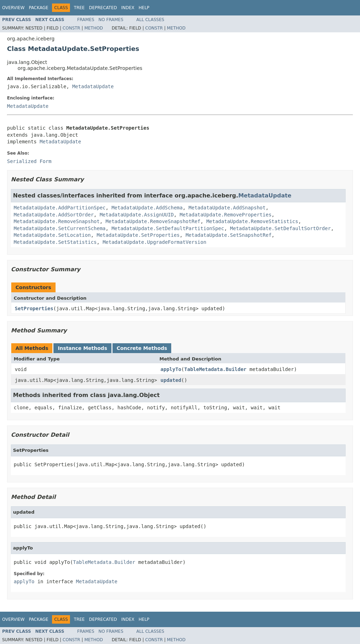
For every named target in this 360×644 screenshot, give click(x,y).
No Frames (111, 20)
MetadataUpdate (93, 86)
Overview (13, 8)
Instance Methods (82, 348)
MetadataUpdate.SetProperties (138, 235)
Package (38, 8)
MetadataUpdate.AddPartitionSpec (60, 208)
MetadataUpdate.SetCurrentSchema (60, 228)
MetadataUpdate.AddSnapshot (227, 208)
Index (128, 8)
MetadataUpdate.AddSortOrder (54, 215)
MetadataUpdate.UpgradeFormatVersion (155, 242)
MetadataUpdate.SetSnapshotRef (229, 235)
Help (144, 8)
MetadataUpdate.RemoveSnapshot (57, 221)
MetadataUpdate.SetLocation (52, 235)
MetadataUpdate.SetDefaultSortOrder (280, 228)
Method (94, 28)
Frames (86, 20)
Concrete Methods (142, 348)
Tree (79, 8)
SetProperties (34, 308)
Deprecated (103, 8)
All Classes (150, 20)
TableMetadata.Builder (215, 369)
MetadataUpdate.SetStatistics (55, 242)
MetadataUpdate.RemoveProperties (226, 215)
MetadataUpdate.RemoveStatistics (252, 221)
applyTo (171, 369)
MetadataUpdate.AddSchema (147, 208)
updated (171, 380)
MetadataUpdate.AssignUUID (137, 215)
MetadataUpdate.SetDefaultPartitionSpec (168, 228)
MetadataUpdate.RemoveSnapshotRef (153, 221)
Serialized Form (29, 161)
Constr (71, 28)
